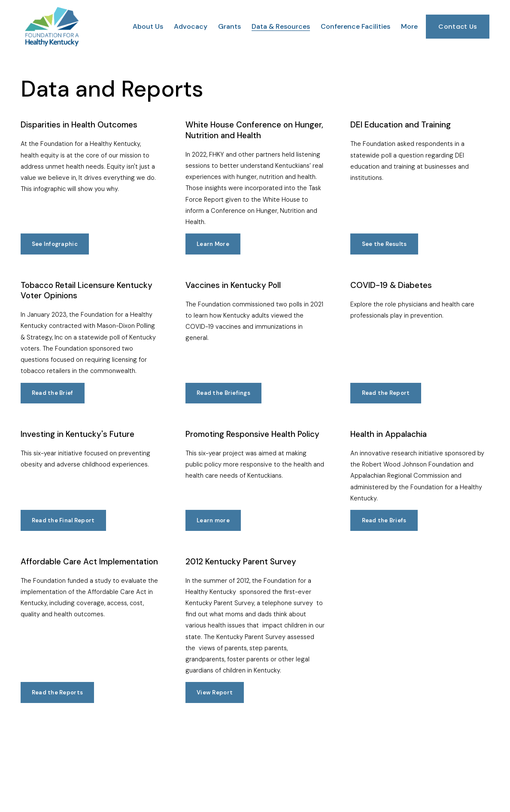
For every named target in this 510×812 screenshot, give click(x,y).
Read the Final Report (63, 520)
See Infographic (55, 244)
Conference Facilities (355, 26)
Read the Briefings (223, 393)
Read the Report (386, 393)
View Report (215, 692)
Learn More (213, 244)
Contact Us (458, 27)
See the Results (384, 244)
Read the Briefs (384, 520)
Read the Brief (53, 393)
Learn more (213, 520)
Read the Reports (57, 692)
